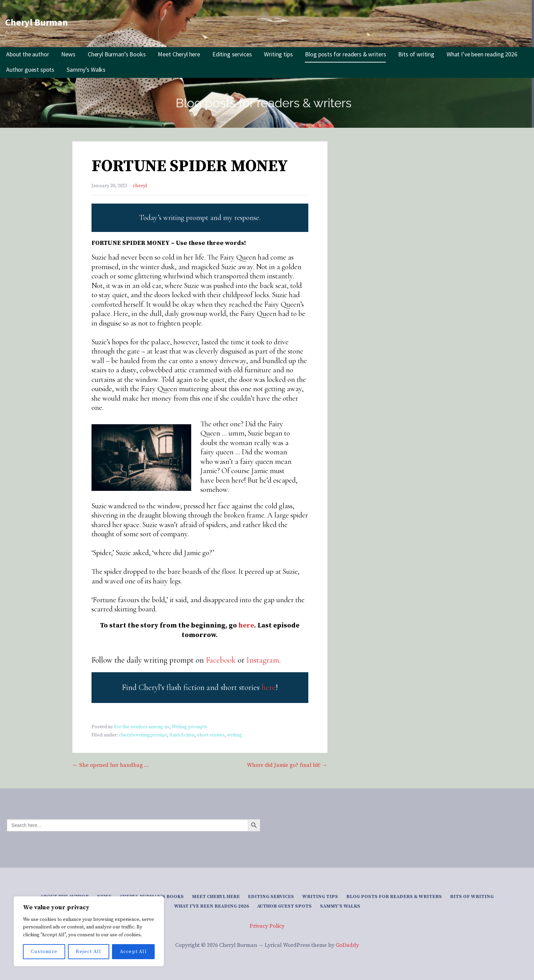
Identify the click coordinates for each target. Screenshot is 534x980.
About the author (27, 54)
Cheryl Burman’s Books (117, 54)
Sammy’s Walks (86, 70)
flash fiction (182, 735)
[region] (89, 931)
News (68, 54)
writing (235, 735)
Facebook (221, 660)
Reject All (88, 952)
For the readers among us (142, 727)
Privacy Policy (267, 926)
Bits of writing (416, 54)
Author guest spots (30, 70)
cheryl (140, 186)
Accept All (133, 952)
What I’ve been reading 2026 (482, 54)
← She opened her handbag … (111, 765)
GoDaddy (347, 945)
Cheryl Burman (37, 22)
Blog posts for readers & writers (345, 54)
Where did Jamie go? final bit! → (287, 765)
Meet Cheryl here (179, 54)
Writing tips (278, 54)
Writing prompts (189, 727)
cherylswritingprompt (143, 735)
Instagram (263, 660)
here (246, 626)
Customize (44, 952)
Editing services (232, 54)
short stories (211, 735)
